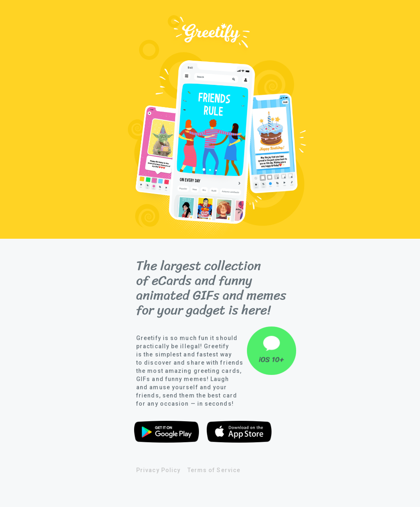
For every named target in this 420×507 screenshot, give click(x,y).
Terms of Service (214, 470)
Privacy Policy (158, 470)
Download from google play (167, 433)
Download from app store (239, 433)
